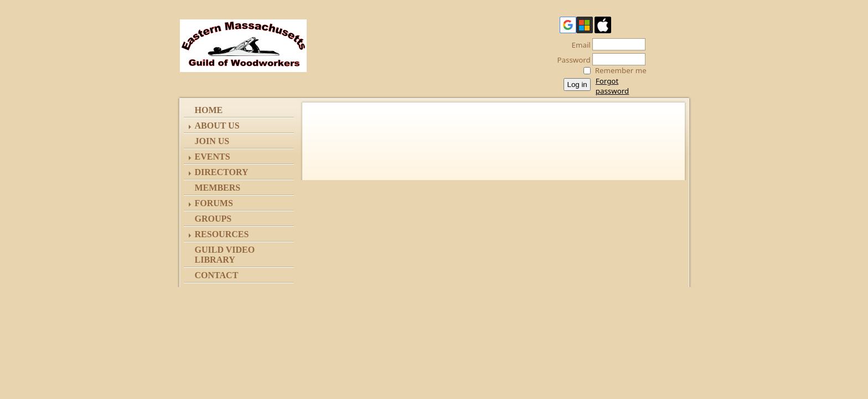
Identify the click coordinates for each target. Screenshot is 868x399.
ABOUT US (217, 126)
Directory (222, 172)
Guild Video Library (225, 255)
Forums (214, 203)
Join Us (212, 141)
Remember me (621, 70)
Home (209, 110)
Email (578, 45)
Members (218, 188)
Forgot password (612, 86)
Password (571, 60)
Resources (222, 234)
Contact (217, 275)
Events (213, 157)
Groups (213, 219)
